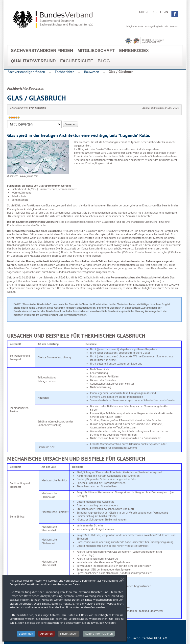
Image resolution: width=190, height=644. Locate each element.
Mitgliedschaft (96, 51)
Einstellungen (69, 635)
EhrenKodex (134, 51)
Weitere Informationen (99, 635)
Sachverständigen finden (42, 51)
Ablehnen (47, 635)
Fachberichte (77, 61)
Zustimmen (26, 635)
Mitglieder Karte (135, 26)
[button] (175, 14)
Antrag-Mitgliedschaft (156, 26)
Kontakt (174, 26)
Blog (104, 61)
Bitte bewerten (7, 121)
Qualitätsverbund (33, 61)
